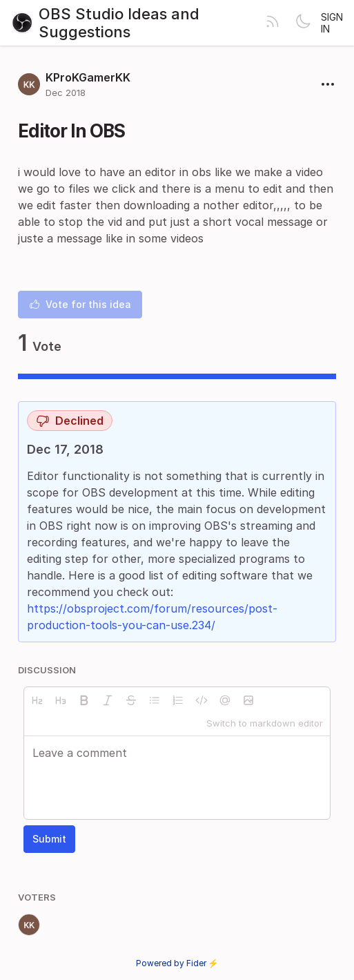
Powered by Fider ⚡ (177, 963)
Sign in (332, 23)
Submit (49, 839)
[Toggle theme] (303, 23)
